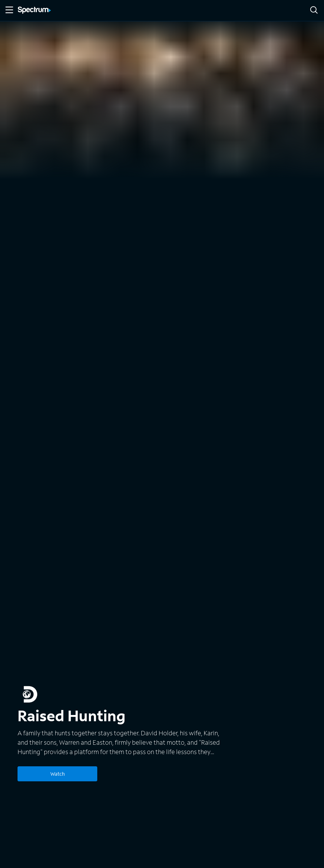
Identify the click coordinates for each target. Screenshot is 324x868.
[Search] (314, 10)
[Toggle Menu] (9, 10)
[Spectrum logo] (34, 11)
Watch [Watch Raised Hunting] (58, 774)
